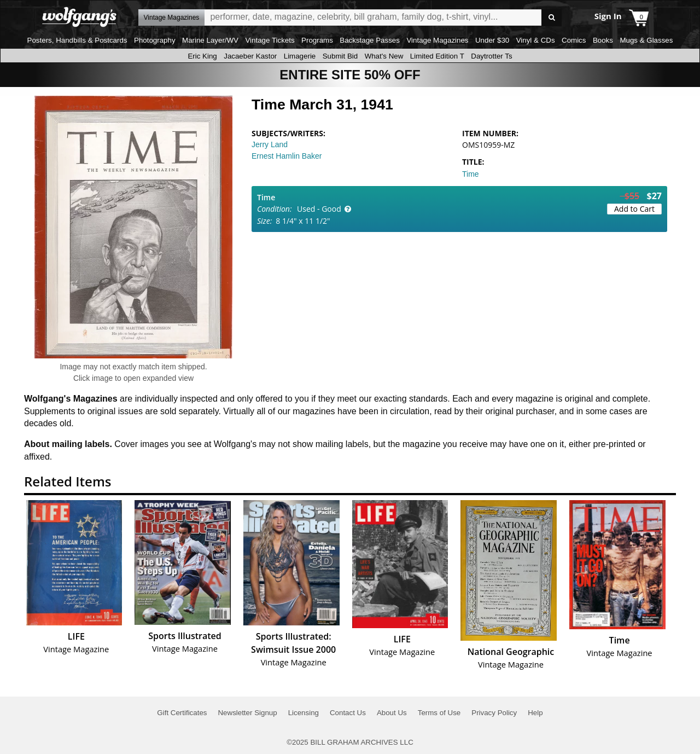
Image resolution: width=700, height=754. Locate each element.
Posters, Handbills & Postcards (77, 40)
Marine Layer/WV (210, 40)
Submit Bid (340, 56)
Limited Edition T (437, 56)
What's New (384, 56)
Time (471, 174)
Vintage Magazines (437, 40)
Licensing (304, 713)
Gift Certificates (182, 713)
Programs (317, 40)
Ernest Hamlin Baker (287, 156)
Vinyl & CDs (536, 40)
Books (603, 40)
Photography (155, 40)
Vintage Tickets (270, 40)
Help (535, 713)
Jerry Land (270, 144)
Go (552, 18)
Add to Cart (634, 209)
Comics (574, 40)
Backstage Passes (370, 40)
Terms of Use (439, 713)
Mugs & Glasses (646, 40)
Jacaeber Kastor (250, 56)
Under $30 (492, 40)
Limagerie (300, 56)
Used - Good (319, 209)
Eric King (202, 56)
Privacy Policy (494, 713)
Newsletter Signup (247, 713)
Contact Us (348, 713)
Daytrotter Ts (491, 56)
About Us (392, 713)
